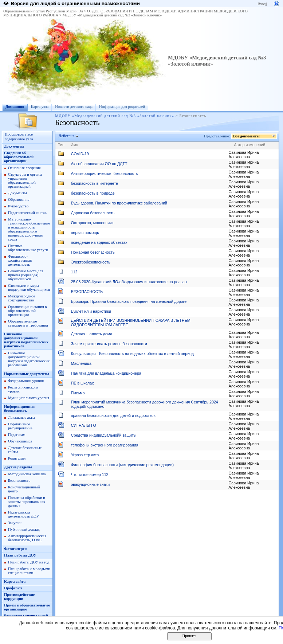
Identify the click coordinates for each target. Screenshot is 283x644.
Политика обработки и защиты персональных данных (27, 502)
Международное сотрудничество (21, 298)
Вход (262, 4)
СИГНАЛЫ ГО (84, 425)
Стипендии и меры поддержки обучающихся (29, 288)
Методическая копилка (27, 474)
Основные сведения (24, 168)
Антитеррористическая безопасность (105, 173)
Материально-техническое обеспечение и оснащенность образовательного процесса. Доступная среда (29, 229)
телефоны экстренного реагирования (105, 445)
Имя (74, 145)
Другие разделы (18, 467)
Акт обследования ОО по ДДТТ (99, 164)
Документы (14, 146)
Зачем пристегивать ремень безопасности (109, 344)
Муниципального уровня (29, 398)
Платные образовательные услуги (28, 248)
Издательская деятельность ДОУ (23, 514)
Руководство (18, 206)
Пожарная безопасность (93, 252)
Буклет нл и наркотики (91, 311)
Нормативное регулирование (20, 426)
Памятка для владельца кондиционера (106, 373)
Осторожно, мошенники (92, 223)
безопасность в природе (93, 193)
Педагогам (17, 435)
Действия (67, 136)
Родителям (17, 458)
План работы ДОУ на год (29, 562)
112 (74, 272)
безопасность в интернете (95, 183)
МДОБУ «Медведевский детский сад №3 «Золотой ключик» (112, 15)
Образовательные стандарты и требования (28, 323)
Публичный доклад (24, 529)
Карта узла (40, 107)
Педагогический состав (27, 213)
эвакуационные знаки (90, 484)
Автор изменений (250, 145)
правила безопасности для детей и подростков (113, 415)
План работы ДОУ (20, 555)
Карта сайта (15, 581)
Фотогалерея (15, 549)
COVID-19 (80, 154)
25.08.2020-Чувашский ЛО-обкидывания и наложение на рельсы (129, 282)
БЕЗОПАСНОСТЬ (87, 292)
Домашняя (15, 107)
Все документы (247, 136)
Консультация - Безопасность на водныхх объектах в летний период (132, 354)
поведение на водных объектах (99, 242)
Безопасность (19, 481)
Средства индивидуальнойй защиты (104, 435)
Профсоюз (13, 588)
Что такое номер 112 (90, 475)
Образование (19, 200)
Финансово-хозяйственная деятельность (20, 260)
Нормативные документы (27, 374)
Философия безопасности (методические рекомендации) (122, 465)
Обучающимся (20, 441)
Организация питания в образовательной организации (27, 311)
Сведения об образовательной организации (19, 157)
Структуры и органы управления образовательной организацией (25, 180)
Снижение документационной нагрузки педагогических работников (26, 340)
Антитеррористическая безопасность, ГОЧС (27, 538)
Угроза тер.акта (85, 455)
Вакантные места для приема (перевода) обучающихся (26, 275)
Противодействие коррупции (19, 597)
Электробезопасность (91, 262)
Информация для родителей (122, 107)
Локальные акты (21, 417)
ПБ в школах (82, 383)
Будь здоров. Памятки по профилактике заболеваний (119, 203)
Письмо (78, 393)
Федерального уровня (26, 381)
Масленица (81, 363)
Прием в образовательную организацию (27, 607)
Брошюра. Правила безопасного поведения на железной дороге (129, 301)
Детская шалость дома (92, 334)
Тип (61, 145)
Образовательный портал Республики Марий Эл (43, 11)
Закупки (15, 523)
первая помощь (85, 233)
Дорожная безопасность (93, 213)
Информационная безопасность (20, 409)
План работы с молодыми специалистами (29, 571)
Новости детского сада (74, 107)
